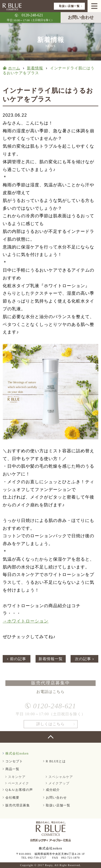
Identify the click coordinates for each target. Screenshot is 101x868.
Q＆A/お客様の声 (19, 790)
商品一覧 (12, 769)
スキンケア (17, 777)
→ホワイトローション (26, 621)
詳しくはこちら (50, 726)
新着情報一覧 (51, 659)
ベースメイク (19, 783)
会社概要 (12, 798)
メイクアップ (59, 783)
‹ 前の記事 (17, 659)
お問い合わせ (81, 17)
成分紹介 (53, 790)
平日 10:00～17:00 (30, 17)
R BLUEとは (56, 761)
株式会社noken (17, 753)
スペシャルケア (61, 777)
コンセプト (14, 761)
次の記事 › (84, 659)
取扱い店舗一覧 (69, 6)
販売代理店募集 (18, 805)
